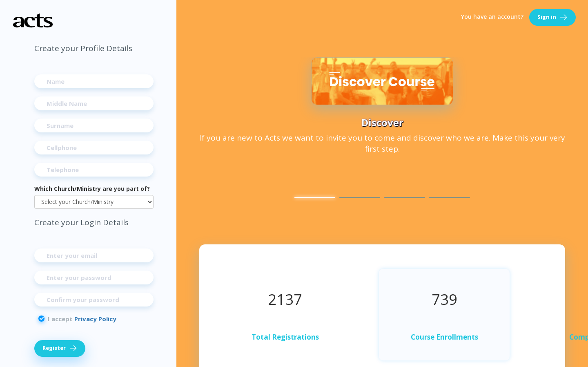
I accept (82, 319)
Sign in (552, 17)
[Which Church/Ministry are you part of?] (94, 202)
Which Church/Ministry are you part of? (92, 189)
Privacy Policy (95, 319)
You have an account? (492, 17)
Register (60, 348)
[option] (382, 108)
